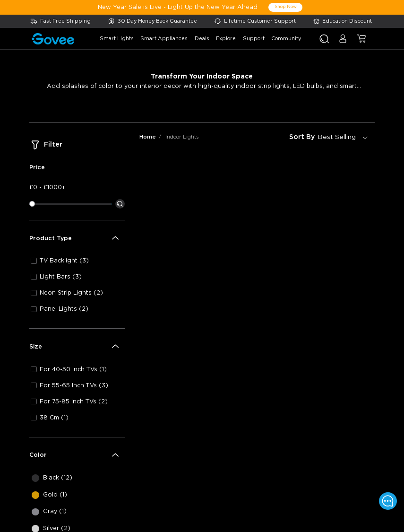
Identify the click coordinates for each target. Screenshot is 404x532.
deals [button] (202, 39)
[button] (343, 42)
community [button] (286, 39)
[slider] (32, 204)
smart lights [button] (117, 39)
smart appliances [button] (164, 39)
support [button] (254, 39)
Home (148, 137)
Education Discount (347, 21)
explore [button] (226, 39)
